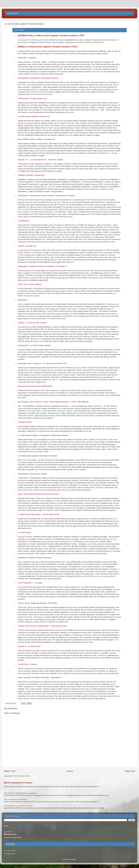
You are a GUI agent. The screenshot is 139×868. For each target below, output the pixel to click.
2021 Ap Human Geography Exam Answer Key (20, 793)
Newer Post (10, 771)
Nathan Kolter (11, 834)
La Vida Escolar (24, 532)
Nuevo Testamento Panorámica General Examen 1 (39, 494)
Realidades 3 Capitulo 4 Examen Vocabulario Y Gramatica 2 (43, 266)
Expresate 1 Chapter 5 (27, 58)
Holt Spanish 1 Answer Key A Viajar (32, 474)
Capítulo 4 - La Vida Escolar (29, 646)
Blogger (74, 859)
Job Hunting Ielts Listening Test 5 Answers (19, 806)
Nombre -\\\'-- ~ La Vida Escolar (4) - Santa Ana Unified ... (41, 160)
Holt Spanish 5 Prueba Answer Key (32, 99)
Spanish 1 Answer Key (27, 246)
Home (70, 771)
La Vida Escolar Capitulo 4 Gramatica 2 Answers (38, 456)
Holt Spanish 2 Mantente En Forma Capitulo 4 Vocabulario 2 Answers (46, 196)
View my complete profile (13, 837)
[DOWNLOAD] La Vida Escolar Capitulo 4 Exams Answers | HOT (51, 35)
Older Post (130, 771)
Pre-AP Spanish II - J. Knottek (30, 583)
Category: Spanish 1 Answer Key (31, 175)
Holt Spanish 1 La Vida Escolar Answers (34, 345)
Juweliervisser (24, 221)
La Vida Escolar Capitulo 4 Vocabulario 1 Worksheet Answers (43, 435)
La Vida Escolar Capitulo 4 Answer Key (34, 116)
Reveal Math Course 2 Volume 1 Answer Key (36, 139)
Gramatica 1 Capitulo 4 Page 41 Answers (35, 558)
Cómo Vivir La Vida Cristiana (30, 284)
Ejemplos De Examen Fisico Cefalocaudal (35, 386)
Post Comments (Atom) (22, 776)
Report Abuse (10, 844)
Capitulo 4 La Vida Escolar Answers (32, 323)
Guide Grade (12, 13)
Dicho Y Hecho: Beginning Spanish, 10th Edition (38, 603)
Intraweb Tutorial (25, 422)
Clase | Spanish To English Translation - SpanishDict (39, 677)
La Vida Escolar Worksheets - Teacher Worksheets (39, 514)
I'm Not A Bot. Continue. (28, 664)
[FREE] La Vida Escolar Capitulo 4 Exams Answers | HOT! (48, 47)
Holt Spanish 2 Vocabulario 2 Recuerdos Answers (38, 78)
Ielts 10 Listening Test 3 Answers (18, 783)
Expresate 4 (23, 300)
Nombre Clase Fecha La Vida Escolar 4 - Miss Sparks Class (43, 626)
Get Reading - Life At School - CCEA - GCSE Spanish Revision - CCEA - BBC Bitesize (53, 402)
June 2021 (8, 854)
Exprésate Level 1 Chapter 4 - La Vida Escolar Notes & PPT (42, 363)
